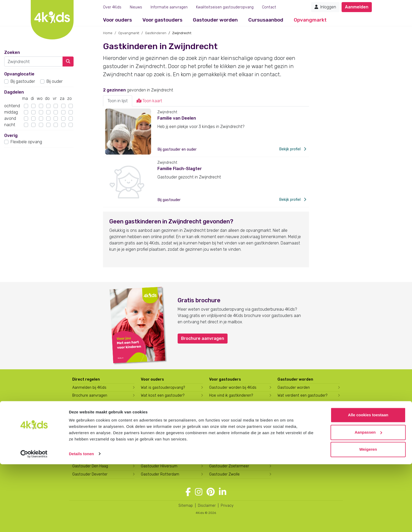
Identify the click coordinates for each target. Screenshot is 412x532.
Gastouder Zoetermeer (229, 466)
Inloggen (325, 7)
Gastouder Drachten (158, 426)
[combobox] (34, 62)
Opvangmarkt (310, 20)
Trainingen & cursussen (229, 404)
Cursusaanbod (266, 20)
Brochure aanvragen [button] (203, 338)
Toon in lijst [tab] (118, 101)
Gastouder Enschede (159, 442)
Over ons (285, 426)
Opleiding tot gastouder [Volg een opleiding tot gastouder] (298, 404)
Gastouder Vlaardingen (229, 458)
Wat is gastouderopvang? (163, 388)
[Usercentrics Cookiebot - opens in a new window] (34, 522)
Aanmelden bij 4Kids (89, 388)
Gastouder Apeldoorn (91, 450)
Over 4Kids (112, 7)
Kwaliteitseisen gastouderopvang (225, 7)
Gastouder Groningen (159, 450)
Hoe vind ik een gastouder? (164, 404)
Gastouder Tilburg (224, 442)
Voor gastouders (162, 20)
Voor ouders (117, 20)
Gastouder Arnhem (89, 458)
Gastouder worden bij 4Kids (233, 388)
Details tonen (81, 522)
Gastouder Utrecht (226, 450)
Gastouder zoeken (90, 418)
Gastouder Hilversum (159, 466)
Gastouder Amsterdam (92, 442)
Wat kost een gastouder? (163, 395)
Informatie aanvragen (169, 7)
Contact (269, 7)
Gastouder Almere (88, 426)
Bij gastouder (23, 81)
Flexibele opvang (26, 142)
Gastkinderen (156, 33)
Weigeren (368, 517)
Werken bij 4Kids (291, 434)
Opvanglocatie (19, 74)
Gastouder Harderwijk (159, 458)
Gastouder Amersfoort (92, 434)
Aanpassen (368, 500)
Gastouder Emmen (157, 434)
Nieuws (136, 7)
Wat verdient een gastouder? (302, 395)
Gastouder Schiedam (227, 426)
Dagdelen (14, 92)
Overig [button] (11, 135)
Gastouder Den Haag (90, 466)
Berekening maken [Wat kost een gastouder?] (88, 404)
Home (108, 33)
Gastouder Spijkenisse (228, 434)
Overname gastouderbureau (302, 442)
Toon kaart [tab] (149, 101)
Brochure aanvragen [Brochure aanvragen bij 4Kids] (90, 395)
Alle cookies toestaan (368, 483)
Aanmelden (357, 7)
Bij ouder (55, 81)
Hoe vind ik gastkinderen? (231, 395)
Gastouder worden (215, 20)
